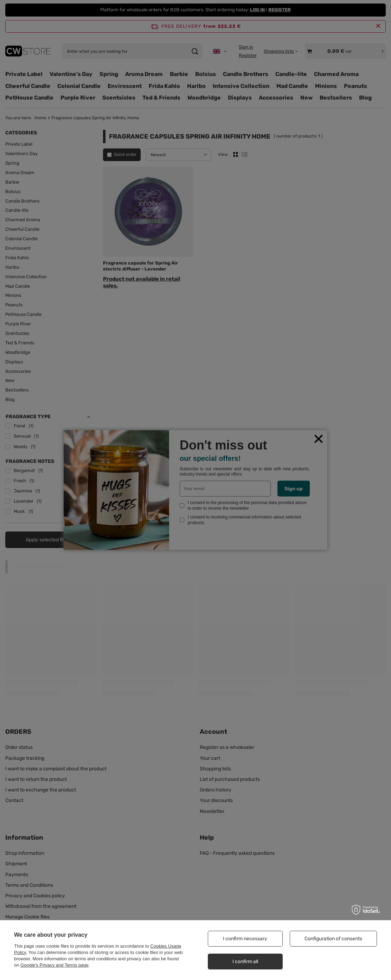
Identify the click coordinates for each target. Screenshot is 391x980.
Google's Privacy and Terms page (55, 965)
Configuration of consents (333, 939)
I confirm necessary (245, 939)
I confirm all (245, 962)
